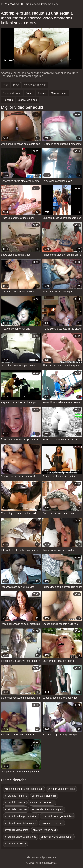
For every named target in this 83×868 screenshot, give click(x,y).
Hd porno (8, 100)
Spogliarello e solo (27, 100)
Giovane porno (59, 93)
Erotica (30, 93)
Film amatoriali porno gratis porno (29, 4)
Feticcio (42, 93)
